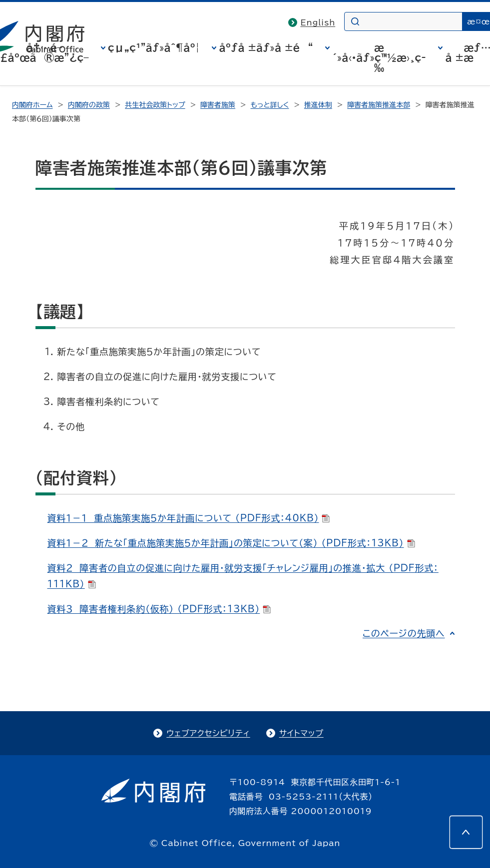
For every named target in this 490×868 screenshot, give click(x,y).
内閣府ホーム (32, 105)
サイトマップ (301, 733)
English (318, 22)
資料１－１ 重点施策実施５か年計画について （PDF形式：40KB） (189, 518)
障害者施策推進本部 (379, 105)
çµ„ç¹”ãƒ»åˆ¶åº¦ (154, 47)
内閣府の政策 (89, 105)
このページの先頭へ (404, 633)
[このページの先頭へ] (466, 832)
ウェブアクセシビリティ (208, 733)
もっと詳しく (270, 105)
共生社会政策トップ (155, 105)
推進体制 (318, 105)
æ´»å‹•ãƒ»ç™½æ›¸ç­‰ (379, 57)
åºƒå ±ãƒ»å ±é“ (266, 47)
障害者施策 (218, 105)
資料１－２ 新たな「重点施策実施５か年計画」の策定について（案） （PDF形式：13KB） (231, 543)
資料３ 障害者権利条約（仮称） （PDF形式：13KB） (159, 609)
